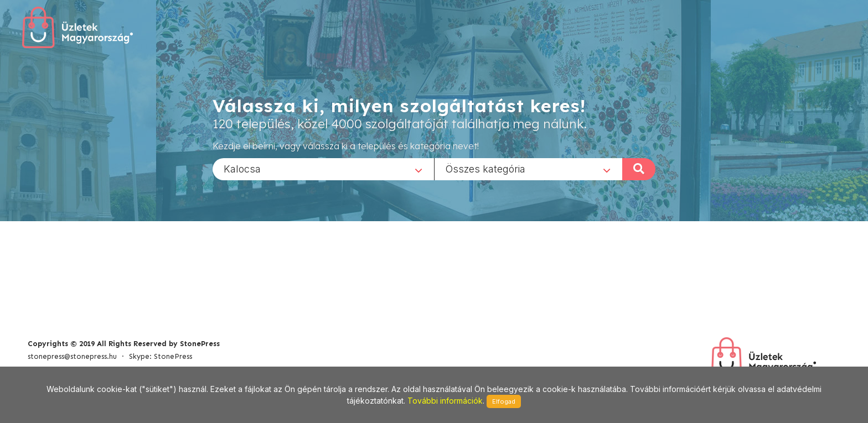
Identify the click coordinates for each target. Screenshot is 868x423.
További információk (445, 401)
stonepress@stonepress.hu (72, 356)
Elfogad (504, 401)
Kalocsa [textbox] (242, 168)
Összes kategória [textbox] (485, 168)
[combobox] (323, 169)
